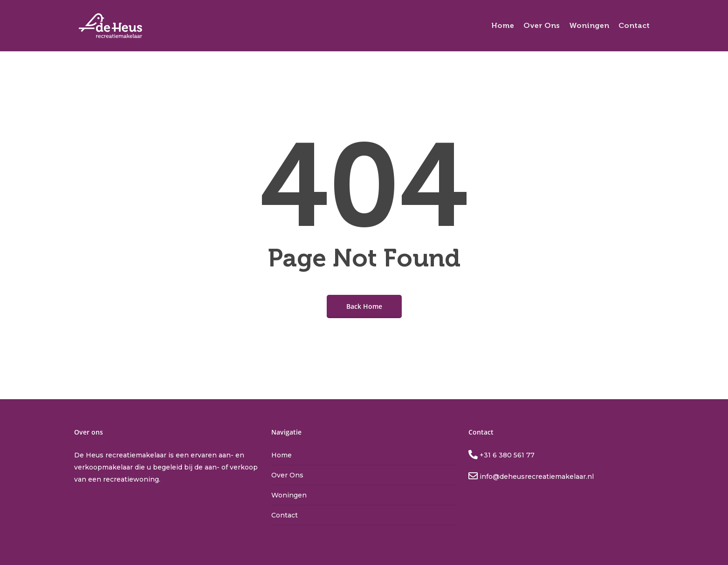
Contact (285, 515)
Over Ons (287, 475)
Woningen (289, 495)
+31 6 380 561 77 (506, 455)
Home (282, 455)
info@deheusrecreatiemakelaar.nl (536, 477)
